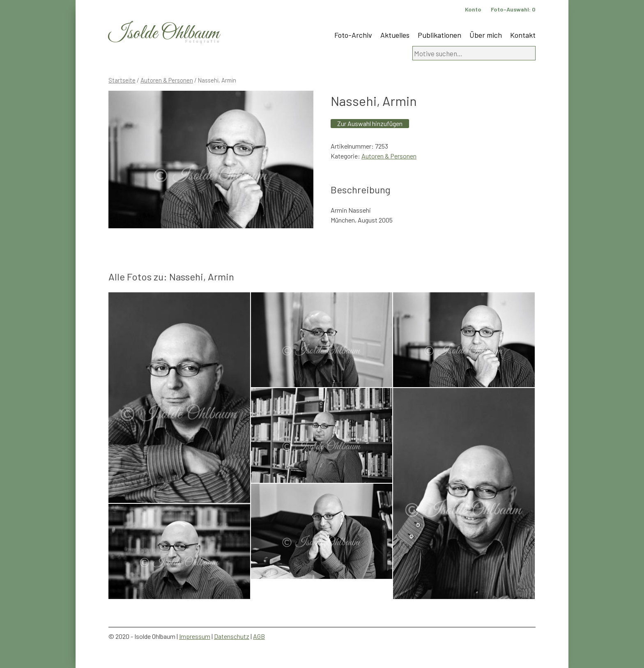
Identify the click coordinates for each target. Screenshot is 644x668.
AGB (259, 636)
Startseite (122, 80)
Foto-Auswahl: (513, 9)
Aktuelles (395, 35)
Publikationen (439, 35)
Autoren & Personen (167, 80)
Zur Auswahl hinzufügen (370, 123)
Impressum (195, 636)
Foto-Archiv (353, 35)
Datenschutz (232, 636)
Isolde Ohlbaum (164, 33)
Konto (473, 9)
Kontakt (523, 35)
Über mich (486, 35)
